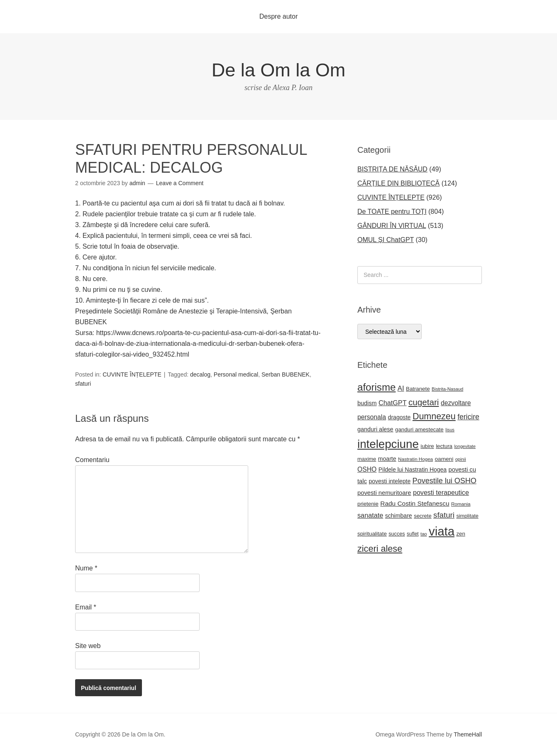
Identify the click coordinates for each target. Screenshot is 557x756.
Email (86, 607)
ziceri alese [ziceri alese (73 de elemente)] (380, 549)
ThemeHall (468, 734)
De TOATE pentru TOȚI (392, 212)
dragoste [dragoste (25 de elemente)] (399, 417)
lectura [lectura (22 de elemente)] (444, 446)
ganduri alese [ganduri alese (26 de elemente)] (375, 429)
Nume (86, 568)
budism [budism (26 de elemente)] (367, 403)
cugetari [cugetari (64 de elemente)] (424, 402)
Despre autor (279, 16)
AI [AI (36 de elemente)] (401, 388)
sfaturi (83, 384)
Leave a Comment (180, 183)
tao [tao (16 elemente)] (424, 534)
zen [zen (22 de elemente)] (461, 534)
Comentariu (92, 460)
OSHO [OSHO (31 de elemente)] (367, 469)
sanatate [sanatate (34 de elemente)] (370, 515)
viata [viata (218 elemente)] (442, 531)
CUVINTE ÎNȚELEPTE (132, 374)
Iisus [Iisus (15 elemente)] (450, 430)
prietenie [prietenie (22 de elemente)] (368, 504)
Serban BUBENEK (286, 374)
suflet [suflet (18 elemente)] (413, 534)
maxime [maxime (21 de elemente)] (367, 459)
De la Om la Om (279, 70)
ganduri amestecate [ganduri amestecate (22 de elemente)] (419, 429)
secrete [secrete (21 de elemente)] (423, 516)
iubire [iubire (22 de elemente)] (427, 446)
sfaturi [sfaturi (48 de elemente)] (444, 515)
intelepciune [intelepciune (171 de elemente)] (388, 444)
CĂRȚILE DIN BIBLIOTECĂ (398, 183)
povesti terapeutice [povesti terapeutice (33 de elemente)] (441, 492)
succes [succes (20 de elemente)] (397, 534)
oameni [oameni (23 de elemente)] (444, 459)
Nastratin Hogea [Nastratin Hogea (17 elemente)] (415, 459)
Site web (88, 646)
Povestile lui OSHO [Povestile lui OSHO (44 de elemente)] (445, 481)
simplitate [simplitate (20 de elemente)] (467, 516)
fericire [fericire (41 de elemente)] (468, 417)
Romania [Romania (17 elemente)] (461, 504)
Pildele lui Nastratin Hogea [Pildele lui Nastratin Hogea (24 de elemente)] (413, 470)
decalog (200, 374)
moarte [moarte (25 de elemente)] (387, 459)
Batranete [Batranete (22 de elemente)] (418, 389)
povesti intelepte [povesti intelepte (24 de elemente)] (390, 481)
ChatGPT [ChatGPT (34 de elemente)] (393, 403)
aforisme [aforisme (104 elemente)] (376, 387)
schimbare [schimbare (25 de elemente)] (399, 516)
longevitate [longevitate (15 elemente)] (465, 446)
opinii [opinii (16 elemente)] (461, 459)
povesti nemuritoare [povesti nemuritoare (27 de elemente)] (384, 493)
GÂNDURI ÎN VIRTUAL (392, 226)
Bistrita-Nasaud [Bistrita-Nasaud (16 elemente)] (447, 389)
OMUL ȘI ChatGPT (386, 240)
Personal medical (236, 374)
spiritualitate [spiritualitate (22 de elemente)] (372, 534)
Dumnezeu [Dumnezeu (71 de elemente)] (434, 416)
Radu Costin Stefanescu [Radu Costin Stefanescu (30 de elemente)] (415, 503)
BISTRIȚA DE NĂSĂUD (392, 169)
